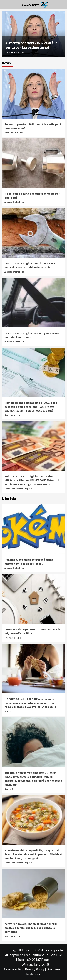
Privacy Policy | (36, 969)
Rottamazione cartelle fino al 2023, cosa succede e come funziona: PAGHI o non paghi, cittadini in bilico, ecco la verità (31, 407)
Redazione (34, 974)
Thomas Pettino (13, 638)
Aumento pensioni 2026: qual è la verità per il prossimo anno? (31, 45)
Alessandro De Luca (14, 202)
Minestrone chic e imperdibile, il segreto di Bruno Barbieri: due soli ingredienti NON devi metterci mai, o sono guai (33, 854)
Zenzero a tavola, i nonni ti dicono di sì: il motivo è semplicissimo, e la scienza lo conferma (31, 928)
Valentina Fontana (15, 52)
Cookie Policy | (15, 969)
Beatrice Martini (13, 415)
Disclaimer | (55, 969)
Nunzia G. (9, 711)
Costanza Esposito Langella (18, 489)
